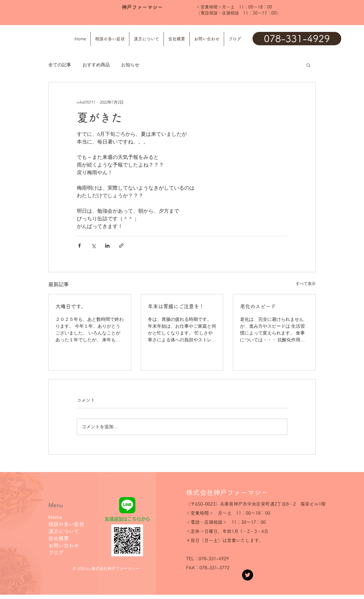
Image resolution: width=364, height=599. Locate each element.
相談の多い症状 (66, 524)
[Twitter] (248, 575)
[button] (308, 65)
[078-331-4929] (297, 39)
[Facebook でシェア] (79, 246)
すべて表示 (306, 284)
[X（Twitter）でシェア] (93, 246)
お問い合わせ (64, 545)
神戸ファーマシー (142, 7)
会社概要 (59, 538)
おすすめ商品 (96, 65)
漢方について (64, 531)
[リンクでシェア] (121, 246)
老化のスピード (258, 306)
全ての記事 (60, 65)
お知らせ (130, 65)
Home (55, 517)
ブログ (56, 553)
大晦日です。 (71, 306)
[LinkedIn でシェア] (107, 246)
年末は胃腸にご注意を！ (176, 306)
